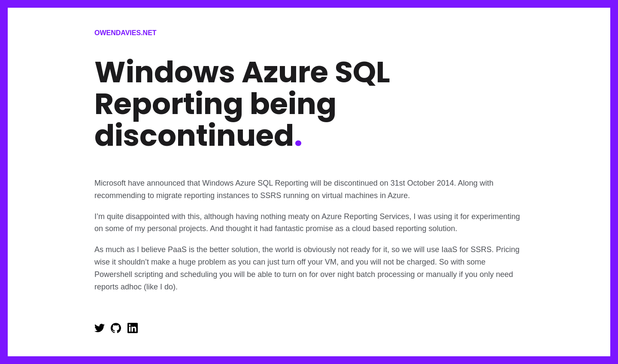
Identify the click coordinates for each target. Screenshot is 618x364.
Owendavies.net (126, 33)
